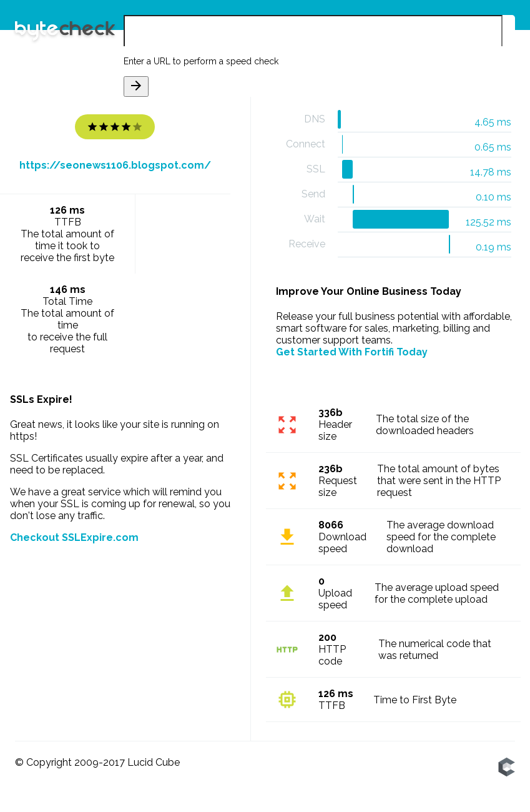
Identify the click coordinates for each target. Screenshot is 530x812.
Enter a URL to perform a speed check (201, 61)
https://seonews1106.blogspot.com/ (115, 165)
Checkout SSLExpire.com (74, 537)
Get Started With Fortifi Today (352, 352)
